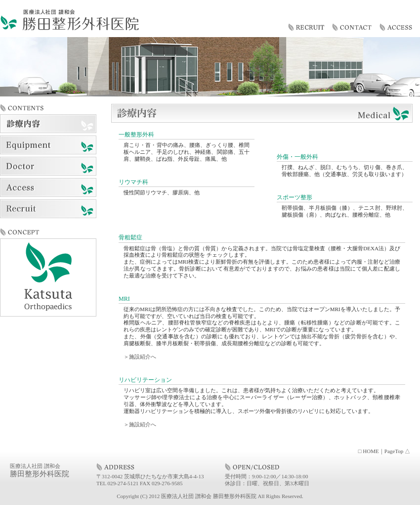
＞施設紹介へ (140, 357)
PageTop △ (397, 451)
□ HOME (369, 451)
